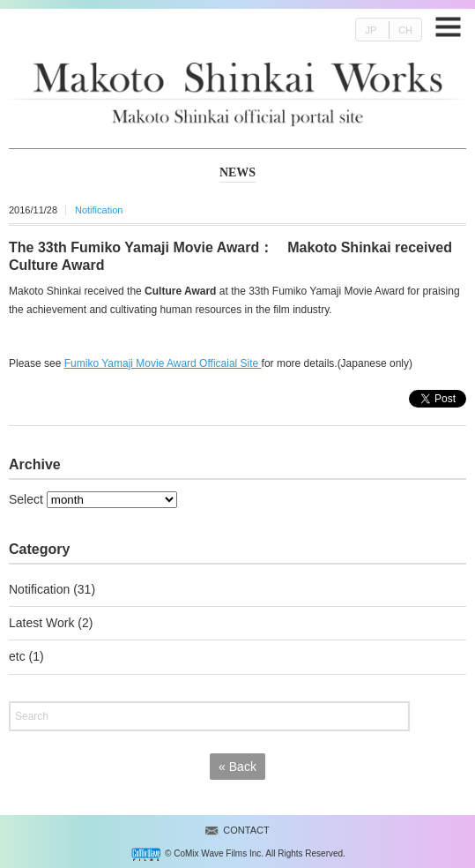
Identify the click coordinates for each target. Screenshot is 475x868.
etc (17, 656)
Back (237, 767)
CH (405, 30)
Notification (99, 210)
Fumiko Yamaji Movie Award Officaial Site (163, 363)
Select (26, 499)
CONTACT (246, 830)
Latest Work (41, 623)
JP (371, 30)
